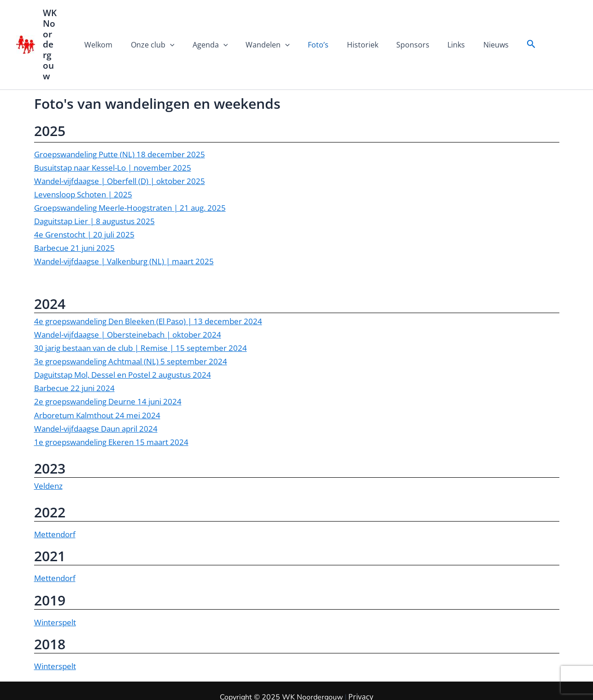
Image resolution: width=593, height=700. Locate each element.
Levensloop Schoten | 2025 (83, 163)
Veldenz (48, 454)
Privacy (361, 666)
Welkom (112, 29)
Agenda (217, 29)
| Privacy (558, 684)
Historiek (359, 29)
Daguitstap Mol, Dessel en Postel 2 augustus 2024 (123, 343)
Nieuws (482, 29)
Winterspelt (55, 590)
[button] (516, 29)
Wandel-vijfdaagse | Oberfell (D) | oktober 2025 (120, 149)
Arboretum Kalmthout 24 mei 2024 (97, 383)
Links (446, 29)
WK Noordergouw (56, 29)
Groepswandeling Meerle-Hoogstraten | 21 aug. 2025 (130, 176)
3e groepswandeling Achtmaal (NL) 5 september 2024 (131, 330)
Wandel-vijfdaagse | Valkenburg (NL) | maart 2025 (124, 230)
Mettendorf (55, 503)
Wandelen (271, 29)
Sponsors (406, 29)
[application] (180, 29)
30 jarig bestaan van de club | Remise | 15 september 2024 (141, 317)
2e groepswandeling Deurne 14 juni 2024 (108, 370)
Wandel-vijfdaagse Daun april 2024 (96, 397)
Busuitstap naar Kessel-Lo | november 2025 (113, 136)
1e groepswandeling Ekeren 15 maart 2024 (111, 410)
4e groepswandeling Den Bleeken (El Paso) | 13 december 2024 (148, 290)
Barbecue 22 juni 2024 (74, 357)
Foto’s (318, 29)
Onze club (163, 29)
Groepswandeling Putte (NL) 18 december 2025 (120, 122)
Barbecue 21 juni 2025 (74, 217)
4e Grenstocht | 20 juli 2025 (84, 203)
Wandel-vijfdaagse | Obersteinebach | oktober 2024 (128, 303)
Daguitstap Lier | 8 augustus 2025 (94, 189)
